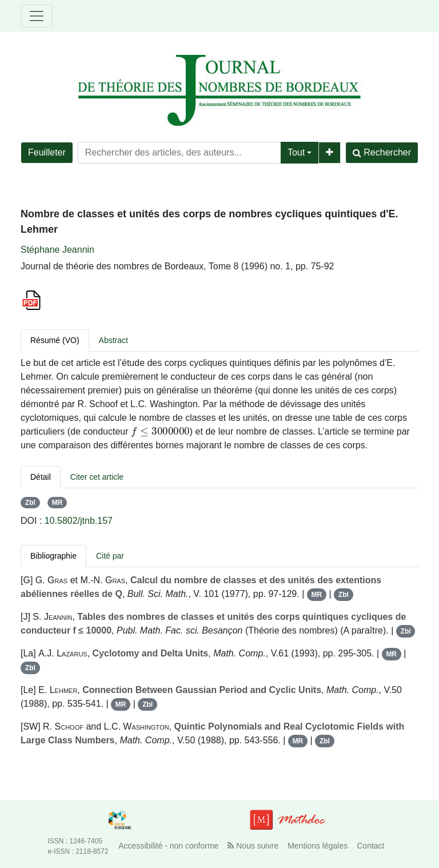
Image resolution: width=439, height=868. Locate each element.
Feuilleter (47, 152)
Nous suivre (253, 846)
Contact (370, 846)
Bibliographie (53, 556)
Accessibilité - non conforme (168, 846)
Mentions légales (318, 846)
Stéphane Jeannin (57, 250)
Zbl (30, 503)
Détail (41, 477)
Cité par (110, 556)
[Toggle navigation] (37, 16)
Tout (296, 152)
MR (57, 503)
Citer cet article (97, 477)
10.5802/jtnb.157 (79, 521)
